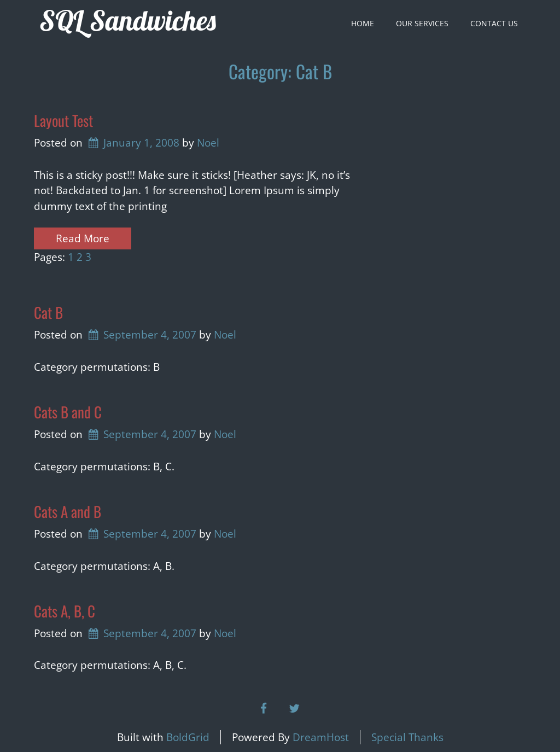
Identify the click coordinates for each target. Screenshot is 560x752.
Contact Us (494, 23)
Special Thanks (407, 737)
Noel (208, 143)
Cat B (48, 312)
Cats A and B (68, 511)
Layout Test (63, 120)
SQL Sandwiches (128, 21)
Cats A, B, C (65, 611)
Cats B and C (68, 412)
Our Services (422, 23)
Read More (83, 238)
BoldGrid (188, 737)
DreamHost (321, 737)
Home (363, 23)
